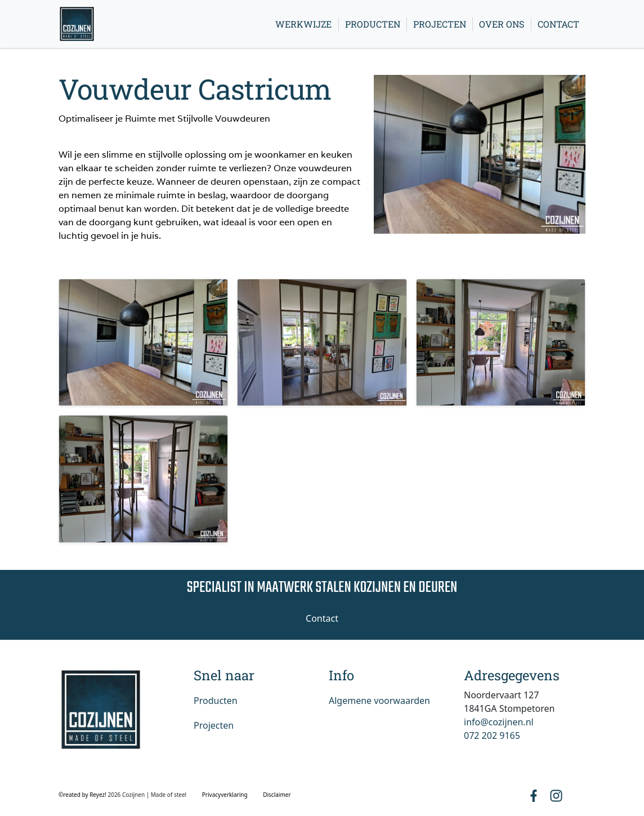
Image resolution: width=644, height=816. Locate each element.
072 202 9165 (492, 735)
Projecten (440, 24)
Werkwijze (303, 24)
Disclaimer (277, 795)
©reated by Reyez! (83, 795)
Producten (373, 24)
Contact (558, 24)
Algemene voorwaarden (379, 701)
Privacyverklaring (225, 795)
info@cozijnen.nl (499, 722)
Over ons (502, 24)
